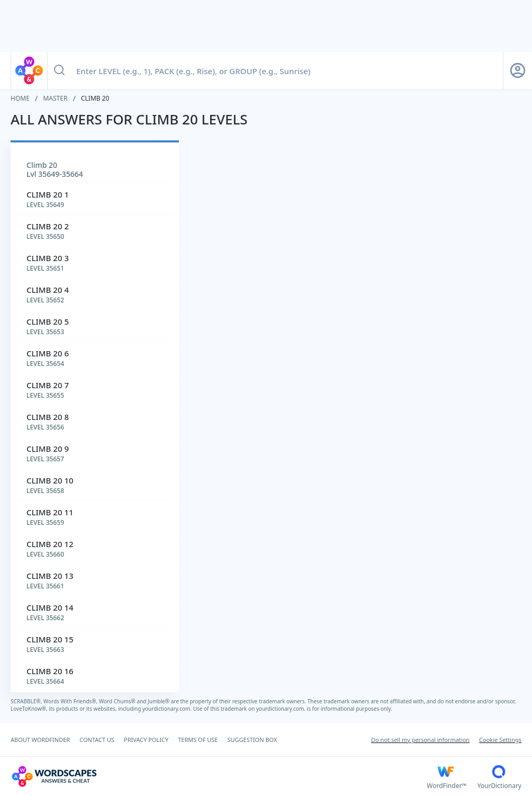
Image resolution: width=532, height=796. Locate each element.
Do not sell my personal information (420, 740)
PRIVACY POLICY (146, 740)
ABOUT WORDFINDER (40, 740)
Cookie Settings (500, 740)
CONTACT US (97, 740)
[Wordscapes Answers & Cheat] (219, 776)
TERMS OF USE (198, 740)
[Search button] (59, 70)
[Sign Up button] (518, 70)
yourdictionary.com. (168, 709)
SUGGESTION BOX (252, 740)
